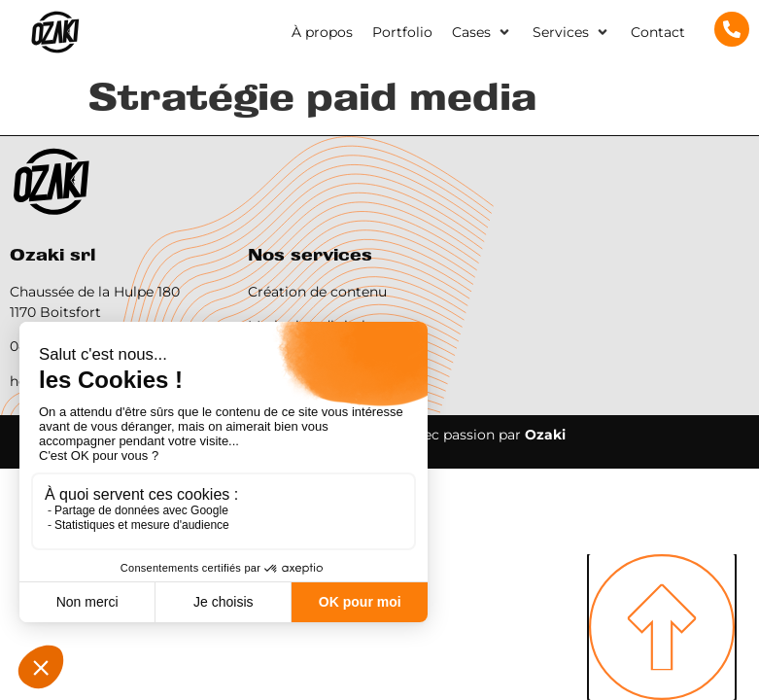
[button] (483, 33)
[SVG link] (55, 33)
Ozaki (545, 435)
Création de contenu (317, 292)
